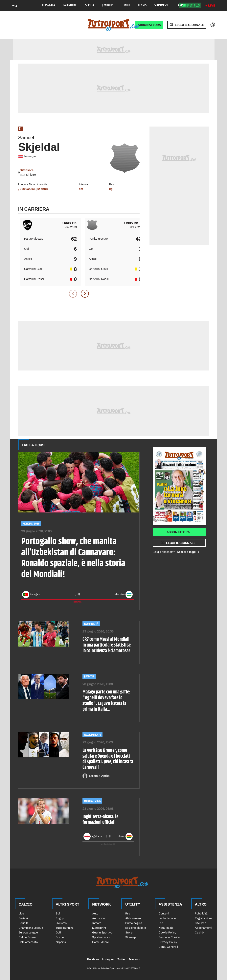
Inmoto (97, 923)
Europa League (28, 932)
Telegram (134, 959)
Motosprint (99, 928)
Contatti (164, 913)
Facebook (93, 959)
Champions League (31, 928)
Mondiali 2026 (31, 524)
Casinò (181, 5)
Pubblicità (201, 913)
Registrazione (204, 918)
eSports (61, 942)
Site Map (201, 923)
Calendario (70, 5)
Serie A (90, 5)
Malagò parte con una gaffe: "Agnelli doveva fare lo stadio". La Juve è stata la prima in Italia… (106, 701)
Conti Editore (101, 942)
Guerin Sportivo (102, 932)
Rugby (60, 918)
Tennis (142, 5)
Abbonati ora (178, 532)
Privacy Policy (168, 942)
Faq (161, 923)
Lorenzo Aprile (99, 776)
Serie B (23, 923)
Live (212, 5)
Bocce (60, 937)
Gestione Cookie (169, 937)
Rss (128, 913)
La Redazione (167, 918)
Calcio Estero (27, 937)
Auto (95, 913)
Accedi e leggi (188, 552)
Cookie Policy (167, 932)
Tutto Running (65, 928)
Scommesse (162, 5)
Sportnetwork (101, 937)
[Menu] (15, 6)
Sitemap (131, 937)
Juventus (108, 5)
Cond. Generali (168, 947)
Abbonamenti (134, 918)
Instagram (108, 959)
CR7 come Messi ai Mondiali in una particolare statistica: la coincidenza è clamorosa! (107, 645)
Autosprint (99, 918)
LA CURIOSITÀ (91, 624)
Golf (58, 932)
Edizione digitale (136, 928)
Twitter (121, 959)
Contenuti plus (190, 6)
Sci (58, 913)
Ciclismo (61, 923)
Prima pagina (134, 923)
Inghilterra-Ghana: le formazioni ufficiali (100, 820)
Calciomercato (92, 735)
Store (129, 932)
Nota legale (166, 928)
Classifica (48, 5)
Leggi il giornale (189, 25)
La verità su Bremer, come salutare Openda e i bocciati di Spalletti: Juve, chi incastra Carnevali (108, 759)
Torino (126, 5)
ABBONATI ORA (149, 25)
